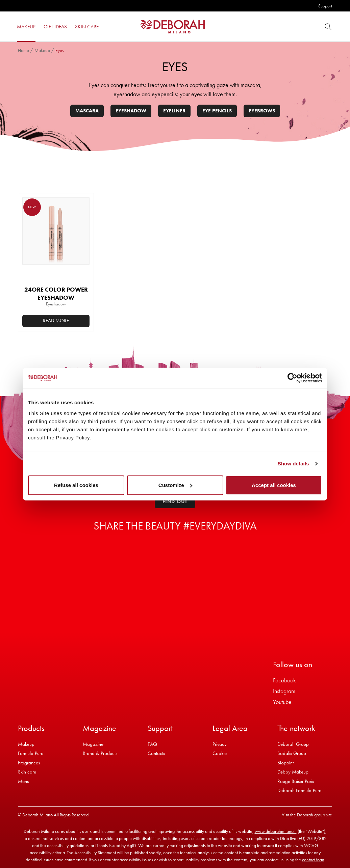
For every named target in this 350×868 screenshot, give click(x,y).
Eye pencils (217, 111)
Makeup (42, 50)
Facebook (284, 680)
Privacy (220, 744)
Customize (175, 485)
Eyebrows (262, 111)
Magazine (93, 744)
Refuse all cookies (76, 485)
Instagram (284, 691)
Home (23, 50)
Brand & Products (100, 753)
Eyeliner (174, 111)
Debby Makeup (293, 772)
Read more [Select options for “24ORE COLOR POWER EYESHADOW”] (56, 321)
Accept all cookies (274, 485)
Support (325, 6)
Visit (285, 815)
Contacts (156, 753)
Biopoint (285, 763)
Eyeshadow (131, 111)
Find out (175, 501)
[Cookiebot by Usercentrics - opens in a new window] (292, 378)
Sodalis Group (292, 753)
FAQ (152, 744)
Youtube (282, 702)
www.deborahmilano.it (276, 831)
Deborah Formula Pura (299, 790)
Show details (293, 464)
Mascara (87, 111)
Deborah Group (293, 744)
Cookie (220, 753)
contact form (313, 860)
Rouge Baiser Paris (296, 781)
